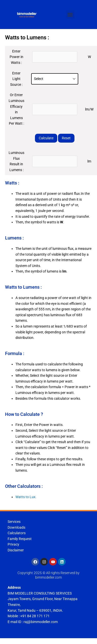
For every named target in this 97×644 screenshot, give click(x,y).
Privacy (13, 544)
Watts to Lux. (26, 497)
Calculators (17, 533)
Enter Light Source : (16, 79)
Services (14, 522)
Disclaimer (16, 550)
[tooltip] (61, 315)
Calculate (46, 138)
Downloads (16, 527)
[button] (70, 15)
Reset (66, 138)
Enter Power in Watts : (16, 57)
